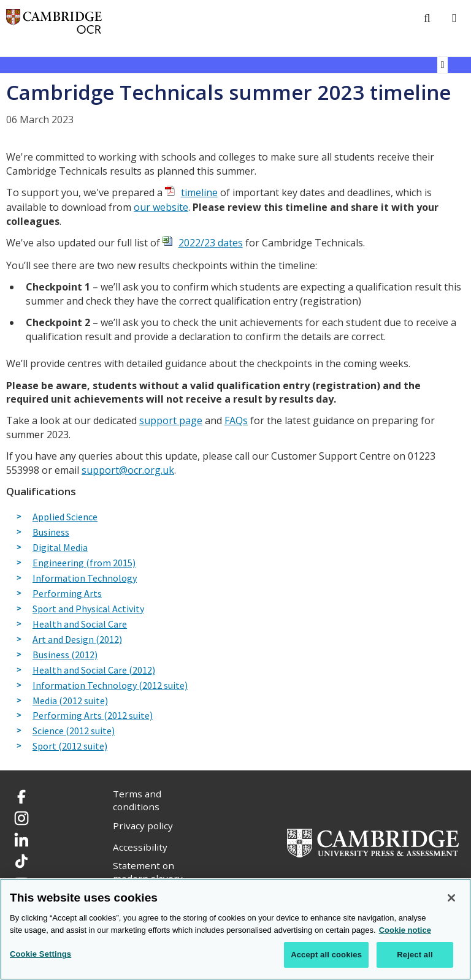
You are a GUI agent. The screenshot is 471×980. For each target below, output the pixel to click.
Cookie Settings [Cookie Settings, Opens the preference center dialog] (40, 954)
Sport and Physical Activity (88, 609)
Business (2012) (65, 655)
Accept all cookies (326, 955)
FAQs (236, 420)
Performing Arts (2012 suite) (93, 716)
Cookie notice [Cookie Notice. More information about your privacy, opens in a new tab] (405, 930)
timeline (199, 192)
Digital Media (60, 548)
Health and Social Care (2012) (94, 670)
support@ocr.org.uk (128, 470)
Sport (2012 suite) (70, 746)
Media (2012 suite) (70, 701)
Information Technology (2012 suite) (110, 686)
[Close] (451, 898)
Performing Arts (67, 594)
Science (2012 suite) (74, 731)
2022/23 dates (211, 243)
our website (161, 207)
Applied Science (65, 517)
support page (171, 420)
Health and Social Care (80, 625)
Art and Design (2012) (77, 640)
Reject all (415, 955)
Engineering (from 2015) (84, 563)
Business (51, 533)
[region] (235, 929)
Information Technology (85, 579)
